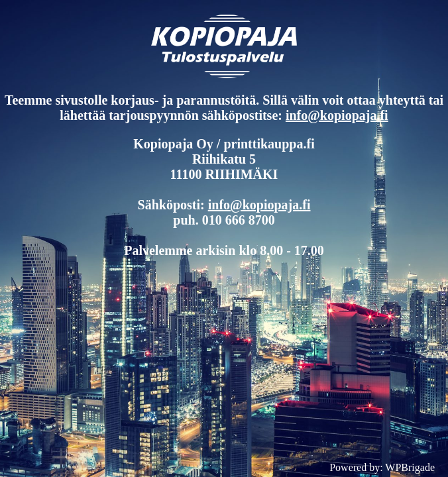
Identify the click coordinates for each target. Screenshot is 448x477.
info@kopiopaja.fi (337, 115)
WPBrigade (410, 467)
